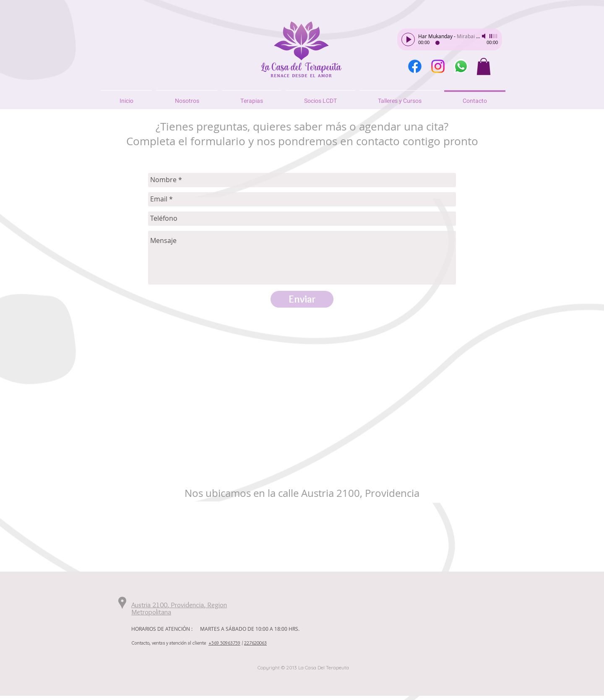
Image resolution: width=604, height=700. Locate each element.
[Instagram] (438, 66)
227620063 (255, 643)
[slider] (494, 36)
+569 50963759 (224, 643)
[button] (484, 67)
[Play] (408, 39)
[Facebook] (415, 66)
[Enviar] (302, 299)
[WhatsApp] (461, 66)
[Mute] (484, 36)
